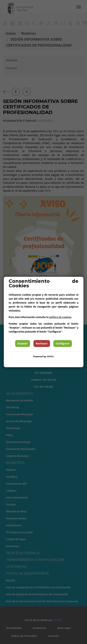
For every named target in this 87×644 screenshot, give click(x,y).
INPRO (50, 356)
